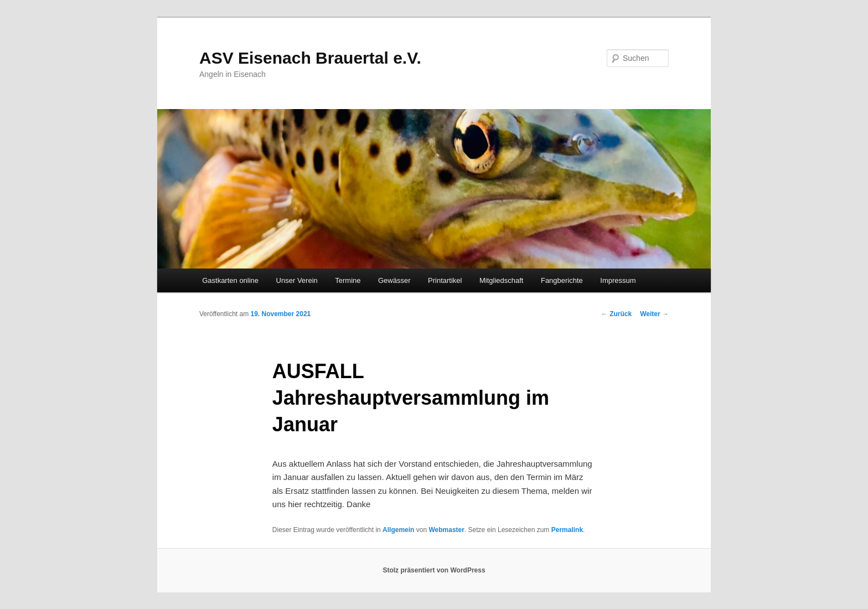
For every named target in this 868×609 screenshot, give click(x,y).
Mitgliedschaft (501, 280)
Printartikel (445, 280)
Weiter (654, 314)
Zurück (616, 314)
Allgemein (398, 530)
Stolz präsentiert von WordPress (434, 570)
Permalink (567, 530)
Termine (348, 280)
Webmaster (446, 530)
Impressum (618, 280)
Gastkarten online (230, 280)
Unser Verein (297, 280)
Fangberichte (562, 280)
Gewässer (394, 280)
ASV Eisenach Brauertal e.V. (310, 58)
